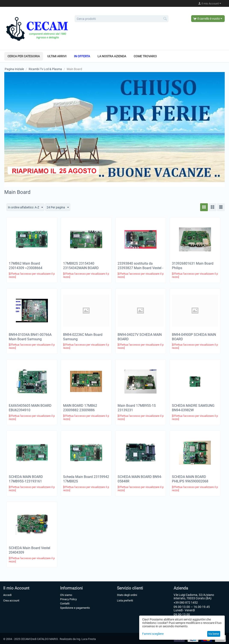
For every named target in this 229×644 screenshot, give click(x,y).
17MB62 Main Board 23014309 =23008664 (26, 266)
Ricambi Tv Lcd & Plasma (45, 69)
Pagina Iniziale (14, 69)
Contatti (65, 603)
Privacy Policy (68, 599)
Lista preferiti (125, 601)
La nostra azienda (112, 56)
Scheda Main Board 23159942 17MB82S (86, 479)
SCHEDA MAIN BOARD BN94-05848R (140, 479)
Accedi (7, 595)
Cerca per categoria (24, 56)
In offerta (82, 56)
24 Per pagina (58, 208)
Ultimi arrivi (57, 56)
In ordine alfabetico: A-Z (25, 208)
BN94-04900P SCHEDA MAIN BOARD (194, 337)
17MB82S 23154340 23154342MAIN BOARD (81, 266)
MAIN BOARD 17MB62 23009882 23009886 (80, 408)
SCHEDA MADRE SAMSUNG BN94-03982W (193, 408)
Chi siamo (66, 595)
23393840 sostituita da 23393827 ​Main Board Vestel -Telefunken (140, 268)
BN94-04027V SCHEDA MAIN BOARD (140, 337)
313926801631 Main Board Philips (193, 266)
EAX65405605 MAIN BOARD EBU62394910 (30, 408)
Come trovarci (145, 56)
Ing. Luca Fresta (86, 639)
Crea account (11, 601)
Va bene (214, 634)
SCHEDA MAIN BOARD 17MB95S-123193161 (26, 479)
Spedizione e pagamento (75, 608)
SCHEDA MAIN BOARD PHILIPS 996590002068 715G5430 (190, 481)
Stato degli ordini (127, 595)
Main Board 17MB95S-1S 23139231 (137, 408)
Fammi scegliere (153, 634)
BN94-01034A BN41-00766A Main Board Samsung (30, 337)
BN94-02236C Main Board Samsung (83, 337)
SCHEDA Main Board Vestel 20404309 (30, 550)
